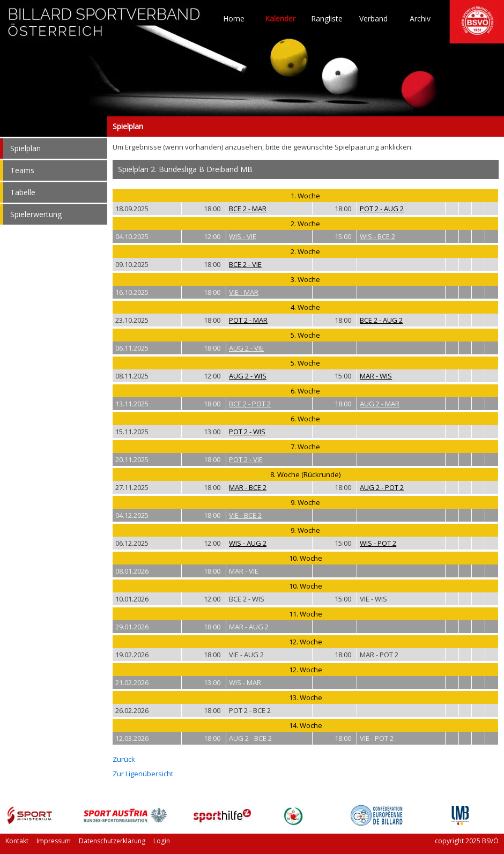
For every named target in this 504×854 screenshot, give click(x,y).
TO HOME (105, 27)
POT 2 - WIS (247, 432)
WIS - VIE (243, 236)
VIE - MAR (244, 292)
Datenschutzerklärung (112, 841)
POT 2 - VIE (246, 459)
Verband (373, 19)
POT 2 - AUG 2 (382, 209)
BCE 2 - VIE (245, 264)
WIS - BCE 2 (377, 236)
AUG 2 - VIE (246, 348)
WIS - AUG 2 (248, 543)
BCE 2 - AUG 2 (381, 320)
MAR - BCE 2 (248, 487)
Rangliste (327, 19)
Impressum (54, 841)
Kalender (280, 19)
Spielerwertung (36, 214)
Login (162, 841)
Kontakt (17, 841)
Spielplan (54, 127)
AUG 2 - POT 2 (382, 487)
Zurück (124, 759)
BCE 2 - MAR (248, 209)
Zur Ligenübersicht (143, 774)
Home (234, 19)
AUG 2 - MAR (380, 404)
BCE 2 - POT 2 (250, 404)
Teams (22, 170)
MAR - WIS (376, 376)
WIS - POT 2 (378, 543)
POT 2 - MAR (248, 320)
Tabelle (23, 192)
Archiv (420, 19)
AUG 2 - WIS (248, 376)
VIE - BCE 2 (245, 515)
